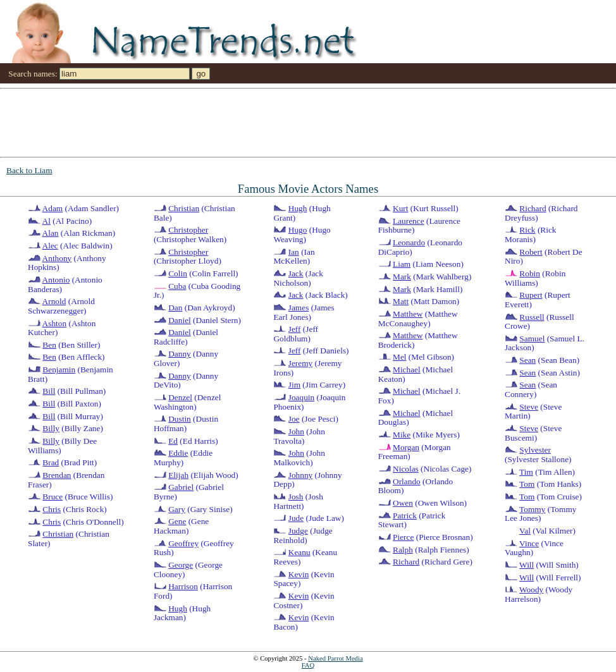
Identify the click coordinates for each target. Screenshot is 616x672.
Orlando (407, 481)
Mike (402, 435)
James (299, 308)
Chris (52, 509)
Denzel (180, 397)
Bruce (52, 497)
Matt (401, 301)
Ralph (403, 550)
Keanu (299, 552)
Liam (402, 264)
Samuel (532, 339)
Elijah (178, 475)
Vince (529, 543)
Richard (406, 562)
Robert (531, 252)
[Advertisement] (126, 122)
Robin (530, 273)
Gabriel (181, 487)
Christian (58, 534)
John (296, 431)
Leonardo (409, 242)
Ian (294, 252)
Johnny (301, 475)
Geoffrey (183, 543)
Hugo (298, 230)
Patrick (405, 516)
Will (527, 565)
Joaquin (301, 397)
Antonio (56, 280)
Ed (173, 441)
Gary (177, 509)
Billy (51, 428)
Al (46, 221)
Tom (527, 484)
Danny (180, 354)
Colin (178, 273)
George (181, 565)
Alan (51, 233)
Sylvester (535, 450)
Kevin (299, 574)
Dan (175, 308)
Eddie (178, 453)
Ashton (55, 323)
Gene (177, 521)
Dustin (180, 419)
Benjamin (59, 370)
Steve (529, 407)
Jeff (295, 329)
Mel (399, 357)
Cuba (177, 286)
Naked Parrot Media (335, 658)
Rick (527, 230)
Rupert (531, 295)
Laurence (409, 221)
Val (525, 531)
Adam (53, 208)
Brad (51, 462)
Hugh (178, 608)
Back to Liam (29, 170)
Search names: (33, 74)
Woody (531, 590)
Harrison (183, 586)
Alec (50, 246)
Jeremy (301, 363)
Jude (296, 518)
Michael (407, 370)
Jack (296, 273)
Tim (526, 472)
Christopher (188, 230)
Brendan (57, 475)
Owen (403, 503)
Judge (298, 531)
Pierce (403, 537)
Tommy (532, 509)
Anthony (57, 258)
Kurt (400, 208)
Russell (532, 317)
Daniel (180, 320)
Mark (402, 277)
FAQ (308, 665)
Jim (294, 385)
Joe (294, 419)
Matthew (408, 314)
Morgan (406, 447)
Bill (49, 391)
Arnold (54, 301)
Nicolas (406, 469)
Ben (49, 345)
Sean (527, 360)
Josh (296, 497)
